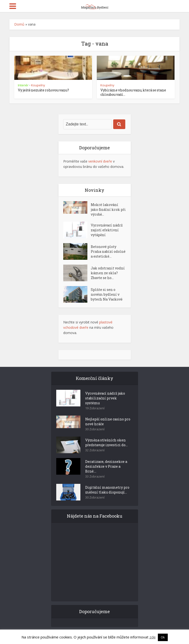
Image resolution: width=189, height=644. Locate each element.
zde (153, 637)
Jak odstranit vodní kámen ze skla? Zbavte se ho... (108, 273)
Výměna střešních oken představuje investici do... (106, 442)
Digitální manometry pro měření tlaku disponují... (107, 490)
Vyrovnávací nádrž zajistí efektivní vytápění (107, 230)
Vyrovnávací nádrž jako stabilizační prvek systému (105, 398)
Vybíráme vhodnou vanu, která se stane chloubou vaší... (133, 92)
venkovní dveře (100, 161)
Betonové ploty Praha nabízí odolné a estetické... (108, 251)
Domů (19, 24)
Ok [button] (163, 637)
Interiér (23, 85)
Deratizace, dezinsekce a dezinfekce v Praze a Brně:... (106, 466)
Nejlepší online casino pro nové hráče (108, 421)
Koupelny (38, 85)
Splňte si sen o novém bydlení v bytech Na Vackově (107, 294)
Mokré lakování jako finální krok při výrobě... (108, 209)
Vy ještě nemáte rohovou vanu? (43, 90)
